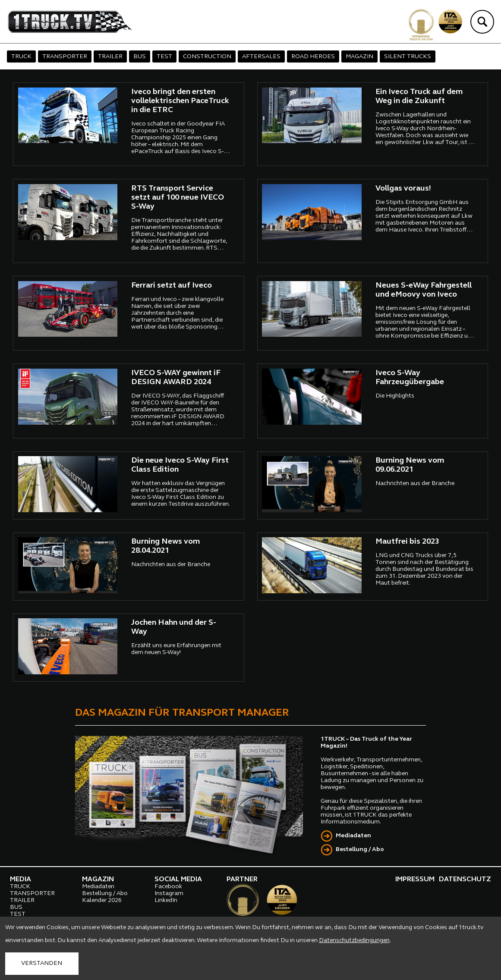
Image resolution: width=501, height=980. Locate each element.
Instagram (169, 894)
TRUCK (21, 57)
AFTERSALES (261, 57)
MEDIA (20, 880)
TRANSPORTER (65, 57)
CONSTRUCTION (207, 57)
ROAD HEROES (313, 57)
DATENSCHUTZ (465, 880)
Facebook (168, 887)
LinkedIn (166, 900)
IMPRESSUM (415, 880)
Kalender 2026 (102, 900)
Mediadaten (353, 836)
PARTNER (242, 880)
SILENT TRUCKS (408, 57)
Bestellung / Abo (360, 850)
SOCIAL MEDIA (178, 880)
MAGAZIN (359, 57)
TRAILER (110, 57)
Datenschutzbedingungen (354, 941)
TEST (164, 57)
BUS (140, 57)
